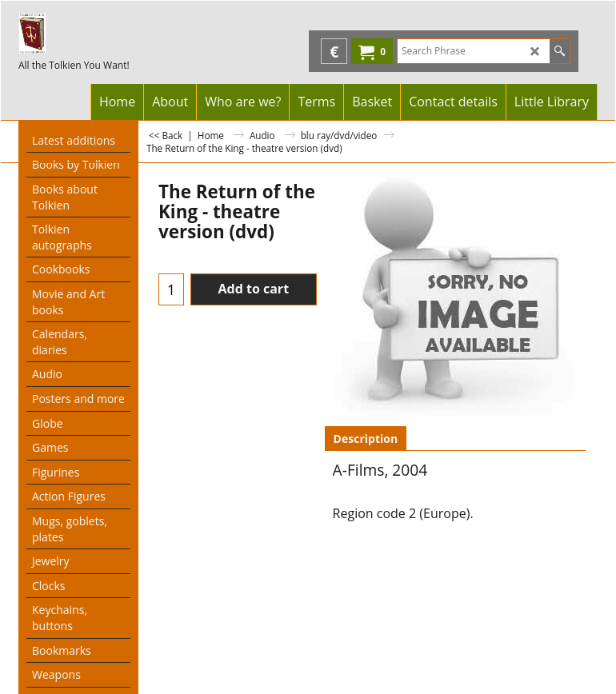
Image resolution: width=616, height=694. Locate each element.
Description (366, 439)
